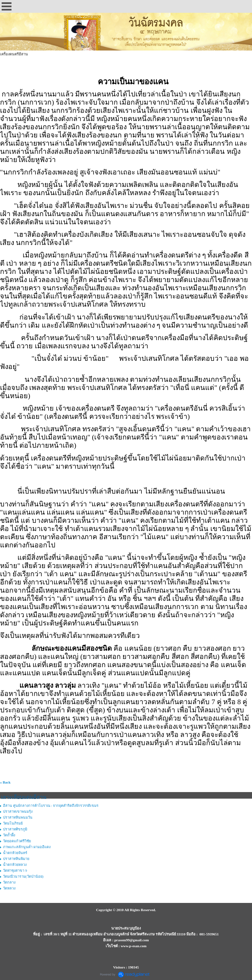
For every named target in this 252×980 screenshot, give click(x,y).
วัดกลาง (9, 882)
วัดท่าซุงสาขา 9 (15, 870)
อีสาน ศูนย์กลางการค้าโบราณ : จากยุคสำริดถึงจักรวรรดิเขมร (51, 806)
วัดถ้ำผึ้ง (9, 835)
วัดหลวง (9, 888)
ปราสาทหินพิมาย (16, 859)
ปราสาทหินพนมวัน (18, 817)
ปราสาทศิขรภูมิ (15, 829)
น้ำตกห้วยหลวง (15, 865)
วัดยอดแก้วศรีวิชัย (17, 841)
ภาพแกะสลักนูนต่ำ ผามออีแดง (27, 847)
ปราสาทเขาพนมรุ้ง (18, 811)
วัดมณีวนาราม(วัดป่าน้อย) (23, 876)
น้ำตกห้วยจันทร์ (15, 853)
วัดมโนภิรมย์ (13, 823)
